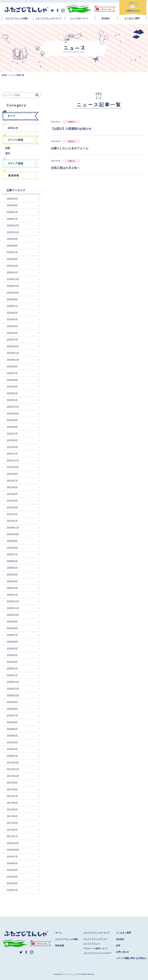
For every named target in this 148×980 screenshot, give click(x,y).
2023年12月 (13, 346)
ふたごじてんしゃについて (49, 18)
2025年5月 (12, 259)
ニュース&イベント (79, 18)
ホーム (58, 933)
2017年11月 (13, 769)
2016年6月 (12, 863)
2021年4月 (12, 501)
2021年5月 (12, 494)
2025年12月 (13, 226)
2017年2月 (12, 830)
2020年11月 (13, 528)
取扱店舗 (60, 945)
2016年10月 (13, 850)
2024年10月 (13, 293)
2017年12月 (13, 763)
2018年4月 (12, 736)
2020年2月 (12, 588)
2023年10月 (13, 360)
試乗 (8, 148)
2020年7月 (12, 554)
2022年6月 (12, 440)
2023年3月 (12, 387)
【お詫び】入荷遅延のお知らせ (71, 129)
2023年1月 (12, 400)
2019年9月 (12, 622)
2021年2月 (12, 514)
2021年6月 (12, 487)
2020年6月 (12, 561)
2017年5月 (12, 810)
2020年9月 (12, 541)
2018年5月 (12, 729)
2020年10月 (13, 534)
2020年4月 (12, 575)
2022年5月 (12, 447)
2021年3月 (12, 508)
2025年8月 (12, 246)
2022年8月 (12, 427)
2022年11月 (13, 407)
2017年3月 (12, 823)
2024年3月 (12, 326)
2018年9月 (12, 702)
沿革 (118, 945)
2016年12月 (13, 843)
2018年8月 (12, 709)
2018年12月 (13, 682)
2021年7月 (12, 481)
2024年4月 (12, 319)
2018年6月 (12, 722)
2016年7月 (12, 857)
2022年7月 (12, 434)
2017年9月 (12, 783)
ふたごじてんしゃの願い (17, 18)
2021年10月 (13, 467)
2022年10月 (13, 414)
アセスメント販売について (96, 948)
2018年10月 (13, 696)
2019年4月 (12, 655)
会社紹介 (106, 18)
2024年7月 (12, 306)
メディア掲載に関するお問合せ (131, 958)
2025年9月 (12, 239)
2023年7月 (12, 373)
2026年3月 (12, 205)
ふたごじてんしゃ (91, 944)
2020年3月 (12, 581)
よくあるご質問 (132, 18)
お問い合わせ (122, 952)
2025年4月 (12, 266)
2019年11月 (13, 608)
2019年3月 (12, 662)
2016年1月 (12, 890)
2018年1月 (12, 756)
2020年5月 (12, 568)
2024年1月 (12, 340)
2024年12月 (13, 279)
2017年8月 (12, 789)
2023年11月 (13, 353)
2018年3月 (12, 742)
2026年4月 (12, 199)
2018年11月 (13, 689)
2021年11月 (13, 461)
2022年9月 (12, 420)
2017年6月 (12, 803)
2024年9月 (12, 299)
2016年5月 (12, 870)
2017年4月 (12, 816)
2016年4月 (12, 877)
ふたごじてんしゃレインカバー (98, 953)
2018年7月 (12, 716)
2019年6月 (12, 642)
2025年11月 (13, 232)
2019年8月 (12, 628)
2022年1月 (12, 454)
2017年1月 (12, 836)
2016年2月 (12, 883)
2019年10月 (13, 615)
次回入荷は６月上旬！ (65, 168)
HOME (4, 75)
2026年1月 (12, 219)
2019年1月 (12, 675)
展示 (8, 153)
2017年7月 (12, 796)
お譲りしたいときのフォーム (70, 148)
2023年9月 (12, 367)
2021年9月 (12, 474)
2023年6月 (12, 380)
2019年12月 (13, 601)
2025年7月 (12, 252)
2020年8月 (12, 548)
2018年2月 (12, 749)
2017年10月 (13, 776)
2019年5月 (12, 649)
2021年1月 (12, 521)
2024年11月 (13, 286)
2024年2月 (12, 333)
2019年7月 (12, 635)
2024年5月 (12, 313)
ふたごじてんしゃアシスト (96, 939)
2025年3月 (12, 273)
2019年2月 (12, 669)
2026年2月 (12, 212)
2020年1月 (12, 595)
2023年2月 (12, 393)
